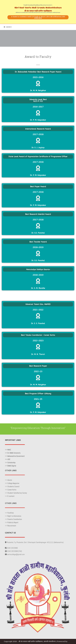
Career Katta (12, 490)
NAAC (9, 450)
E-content (11, 496)
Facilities (11, 513)
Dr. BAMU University (14, 453)
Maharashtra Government (16, 456)
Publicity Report (13, 522)
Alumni (10, 480)
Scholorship (11, 463)
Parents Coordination (15, 519)
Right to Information (14, 516)
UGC (9, 459)
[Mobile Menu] (8, 27)
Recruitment (12, 526)
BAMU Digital (12, 466)
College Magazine (13, 483)
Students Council (13, 486)
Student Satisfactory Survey (17, 493)
